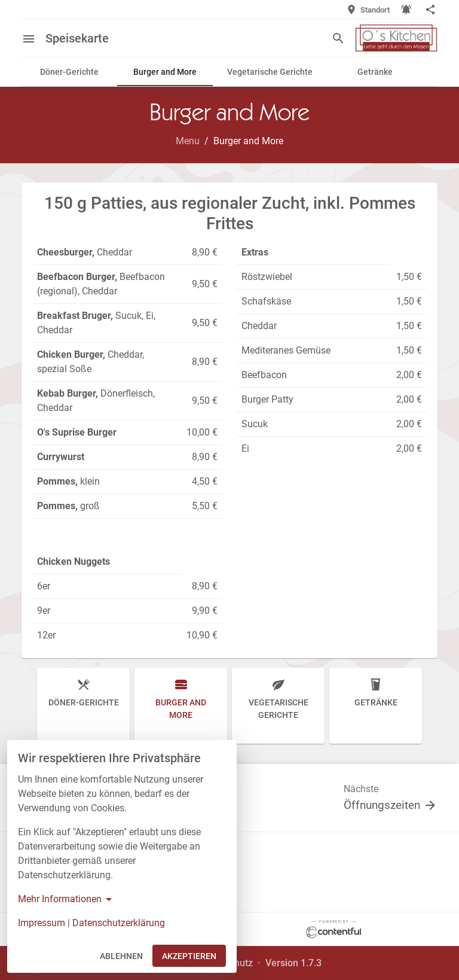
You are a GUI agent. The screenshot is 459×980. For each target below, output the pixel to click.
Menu (188, 141)
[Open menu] (33, 38)
